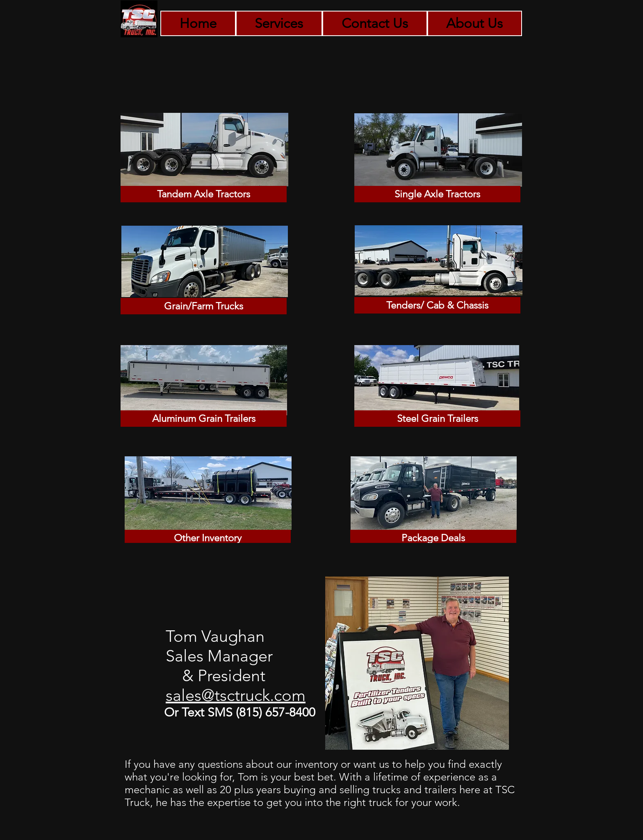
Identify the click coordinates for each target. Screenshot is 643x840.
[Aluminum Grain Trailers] (204, 419)
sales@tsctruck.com (236, 695)
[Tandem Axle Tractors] (204, 194)
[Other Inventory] (208, 538)
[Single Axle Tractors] (437, 194)
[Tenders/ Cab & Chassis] (437, 305)
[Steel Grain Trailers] (437, 419)
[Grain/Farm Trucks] (204, 306)
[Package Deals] (433, 538)
